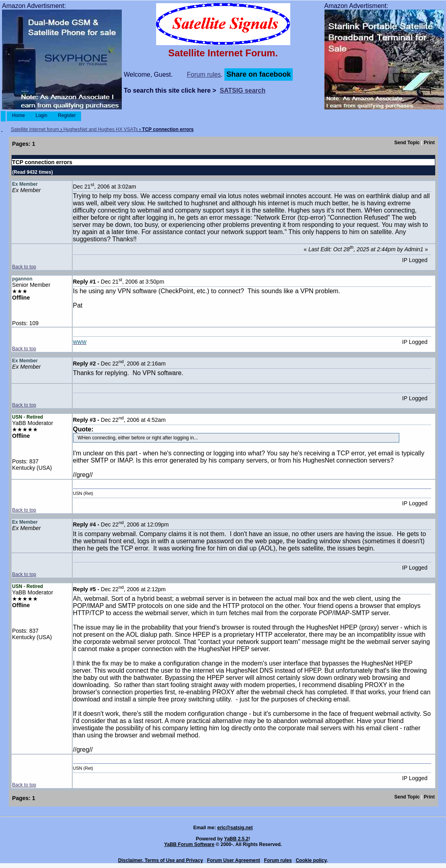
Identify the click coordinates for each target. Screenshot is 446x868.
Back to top (24, 267)
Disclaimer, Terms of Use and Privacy (161, 860)
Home (19, 115)
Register (67, 115)
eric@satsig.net (235, 828)
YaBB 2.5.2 (236, 839)
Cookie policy (311, 860)
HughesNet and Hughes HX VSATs (101, 129)
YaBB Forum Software (189, 844)
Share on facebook (259, 74)
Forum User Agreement (233, 860)
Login (42, 115)
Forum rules (204, 74)
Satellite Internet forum (35, 129)
